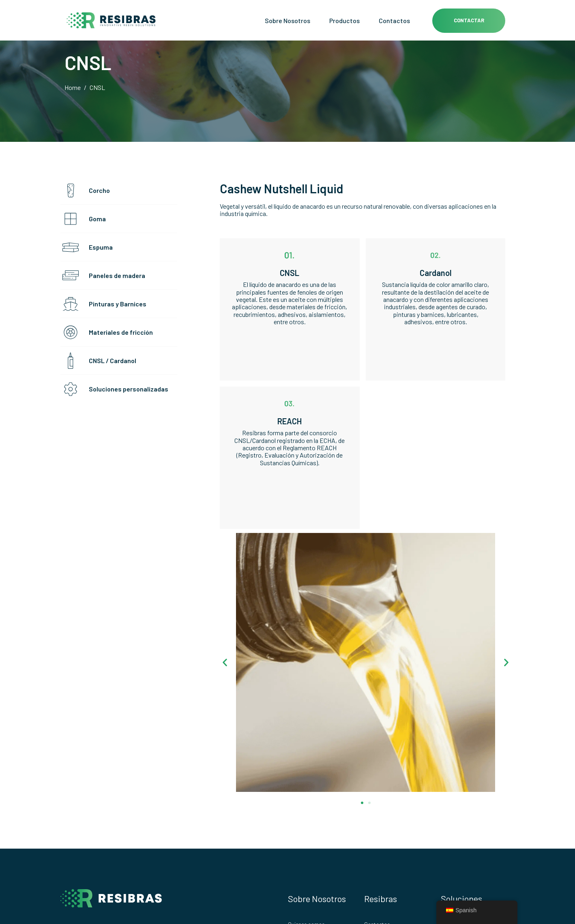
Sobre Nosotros (287, 20)
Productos (344, 20)
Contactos (394, 20)
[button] (225, 662)
